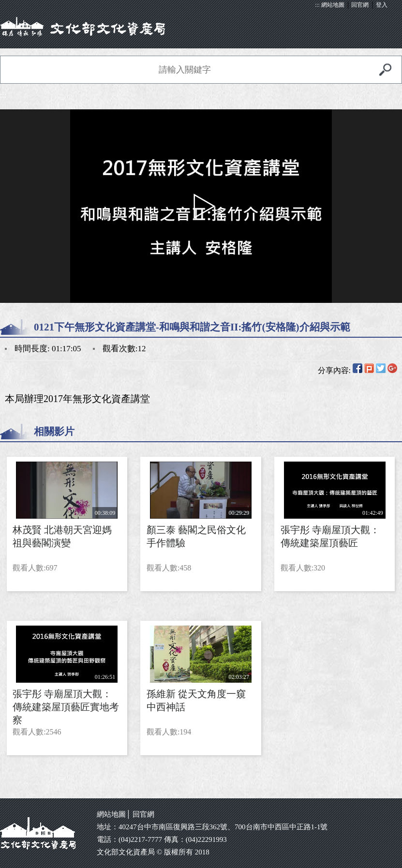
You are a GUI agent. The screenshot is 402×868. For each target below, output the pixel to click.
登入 (382, 5)
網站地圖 (333, 5)
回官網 (360, 5)
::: (317, 5)
